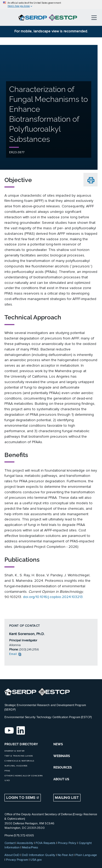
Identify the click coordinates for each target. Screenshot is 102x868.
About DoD (12, 855)
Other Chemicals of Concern (24, 776)
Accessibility (25, 843)
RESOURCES (63, 767)
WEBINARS (62, 756)
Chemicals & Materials (19, 761)
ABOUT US (61, 779)
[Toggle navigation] (94, 17)
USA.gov (36, 860)
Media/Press (30, 847)
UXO (7, 780)
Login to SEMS (23, 798)
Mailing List (67, 798)
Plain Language (86, 855)
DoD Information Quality (39, 855)
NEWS (58, 744)
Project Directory (21, 744)
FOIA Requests (46, 843)
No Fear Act (65, 855)
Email (16, 654)
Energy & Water (14, 751)
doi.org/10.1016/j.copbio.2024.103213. (53, 597)
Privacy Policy (67, 843)
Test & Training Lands (19, 756)
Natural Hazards (16, 766)
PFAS (7, 771)
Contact (10, 843)
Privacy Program (17, 860)
